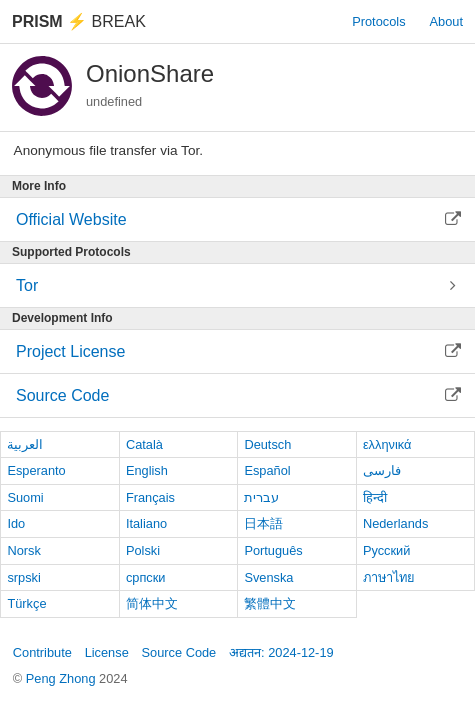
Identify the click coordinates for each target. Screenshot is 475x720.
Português (273, 550)
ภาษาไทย (389, 577)
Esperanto (36, 470)
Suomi (25, 497)
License (107, 652)
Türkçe (26, 603)
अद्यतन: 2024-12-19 (281, 652)
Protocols (378, 21)
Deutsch (267, 444)
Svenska (268, 577)
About (446, 21)
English (147, 470)
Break (79, 21)
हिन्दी (375, 497)
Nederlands (395, 523)
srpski (23, 577)
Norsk (23, 550)
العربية (25, 444)
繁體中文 (270, 603)
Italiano (146, 523)
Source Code (179, 652)
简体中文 (152, 603)
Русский (386, 550)
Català (144, 444)
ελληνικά (387, 444)
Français (150, 497)
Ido (16, 523)
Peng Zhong (62, 678)
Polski (143, 550)
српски (146, 577)
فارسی (382, 470)
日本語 (263, 523)
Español (267, 470)
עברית (261, 497)
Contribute (42, 652)
